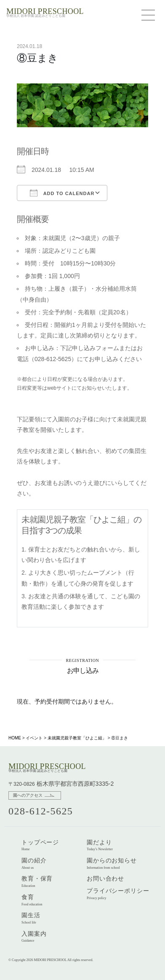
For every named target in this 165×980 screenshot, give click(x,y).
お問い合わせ (105, 878)
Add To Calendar (62, 193)
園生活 (31, 918)
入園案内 (34, 937)
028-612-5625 (41, 811)
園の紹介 (34, 863)
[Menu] (150, 15)
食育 (32, 900)
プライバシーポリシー (118, 894)
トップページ (40, 845)
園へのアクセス (28, 795)
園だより (100, 845)
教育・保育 (37, 881)
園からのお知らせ (112, 863)
